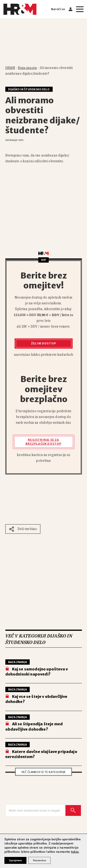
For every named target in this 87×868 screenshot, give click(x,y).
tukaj (75, 852)
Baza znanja (27, 68)
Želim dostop (43, 343)
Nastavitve (39, 860)
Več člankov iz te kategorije (43, 772)
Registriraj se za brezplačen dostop (43, 442)
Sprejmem (15, 860)
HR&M (10, 68)
